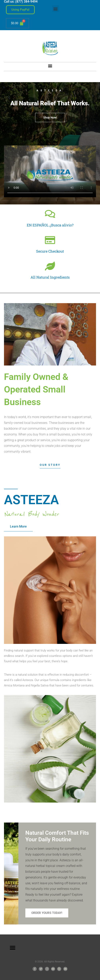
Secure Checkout (50, 251)
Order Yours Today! (47, 913)
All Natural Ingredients (50, 277)
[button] (56, 9)
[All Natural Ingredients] (50, 266)
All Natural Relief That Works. (50, 103)
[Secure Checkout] (50, 240)
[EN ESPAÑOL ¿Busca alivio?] (50, 214)
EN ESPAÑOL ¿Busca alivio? (50, 225)
